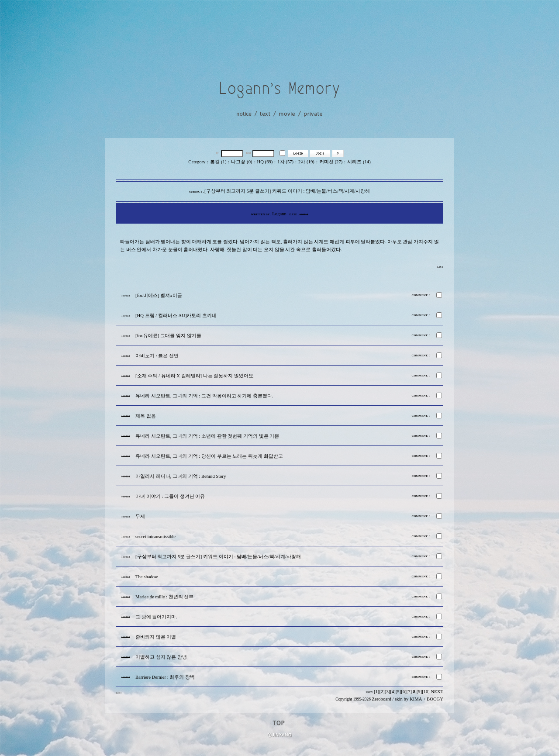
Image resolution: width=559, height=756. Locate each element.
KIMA (416, 699)
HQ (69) (265, 162)
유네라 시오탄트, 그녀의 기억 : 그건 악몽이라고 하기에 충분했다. (204, 396)
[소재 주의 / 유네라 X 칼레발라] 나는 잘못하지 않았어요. (195, 376)
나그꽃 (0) (242, 162)
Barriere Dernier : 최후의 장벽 (165, 677)
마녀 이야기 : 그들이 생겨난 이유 (170, 496)
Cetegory (197, 162)
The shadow (147, 577)
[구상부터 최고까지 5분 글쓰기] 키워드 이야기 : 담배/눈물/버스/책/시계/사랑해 (218, 557)
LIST (440, 267)
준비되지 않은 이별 (156, 637)
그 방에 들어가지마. (156, 617)
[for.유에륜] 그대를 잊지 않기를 (168, 336)
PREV (369, 692)
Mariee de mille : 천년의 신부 (164, 597)
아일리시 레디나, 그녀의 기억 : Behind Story (181, 476)
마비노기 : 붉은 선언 (157, 356)
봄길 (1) (218, 162)
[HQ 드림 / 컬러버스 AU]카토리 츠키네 (176, 316)
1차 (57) (285, 162)
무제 (140, 516)
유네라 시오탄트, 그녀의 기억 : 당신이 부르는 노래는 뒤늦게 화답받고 (209, 456)
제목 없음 (146, 416)
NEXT (437, 692)
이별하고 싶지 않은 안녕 (161, 657)
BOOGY (435, 699)
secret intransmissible (155, 537)
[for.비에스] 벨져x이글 (159, 295)
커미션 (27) (331, 162)
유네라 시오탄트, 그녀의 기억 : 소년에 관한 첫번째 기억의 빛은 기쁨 (207, 436)
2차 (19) (306, 162)
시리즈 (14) (359, 162)
